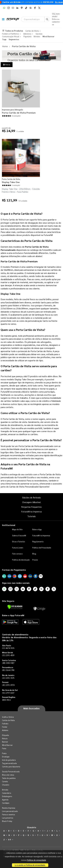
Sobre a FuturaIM (19, 535)
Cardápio (6, 803)
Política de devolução (21, 560)
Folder (5, 727)
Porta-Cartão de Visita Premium (19, 113)
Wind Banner (7, 745)
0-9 (9, 840)
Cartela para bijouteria (11, 767)
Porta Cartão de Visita (11, 179)
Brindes (5, 790)
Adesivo (5, 730)
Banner (5, 742)
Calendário (7, 793)
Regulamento (38, 542)
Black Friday (7, 821)
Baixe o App (37, 529)
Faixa (4, 748)
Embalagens (7, 796)
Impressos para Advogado (12, 110)
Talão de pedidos (9, 778)
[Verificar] (15, 607)
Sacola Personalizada (11, 771)
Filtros (7, 65)
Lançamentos (8, 818)
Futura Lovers (18, 548)
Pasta (4, 753)
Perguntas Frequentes (31, 507)
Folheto (5, 724)
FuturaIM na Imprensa (31, 511)
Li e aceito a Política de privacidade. (30, 865)
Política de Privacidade (42, 548)
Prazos (35, 560)
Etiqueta (6, 735)
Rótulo (5, 738)
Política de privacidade (36, 860)
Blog (34, 554)
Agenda (5, 800)
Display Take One (11, 182)
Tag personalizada (9, 763)
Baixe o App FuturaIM (13, 615)
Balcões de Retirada (31, 497)
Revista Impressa (9, 808)
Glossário (31, 827)
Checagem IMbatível (31, 502)
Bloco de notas (8, 775)
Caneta (5, 781)
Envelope (6, 757)
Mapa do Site (17, 529)
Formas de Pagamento (14, 570)
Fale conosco (17, 554)
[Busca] (47, 19)
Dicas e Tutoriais (19, 542)
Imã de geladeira (9, 760)
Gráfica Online (8, 717)
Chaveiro (6, 785)
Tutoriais (31, 516)
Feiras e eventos (8, 814)
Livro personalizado (10, 811)
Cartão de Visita (8, 720)
